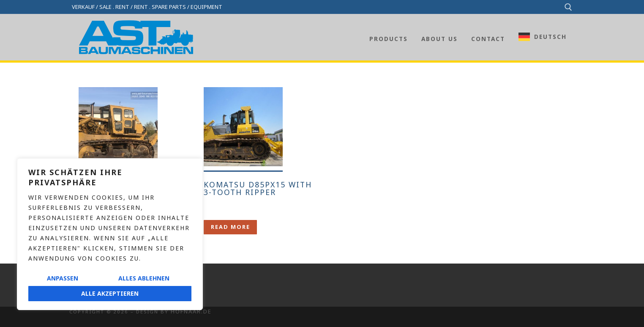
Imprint (81, 285)
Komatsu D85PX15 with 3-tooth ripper (258, 188)
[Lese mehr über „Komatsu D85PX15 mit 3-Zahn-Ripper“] (230, 227)
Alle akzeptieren (110, 293)
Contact (83, 272)
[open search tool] (568, 7)
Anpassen (63, 278)
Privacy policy (93, 298)
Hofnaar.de (191, 311)
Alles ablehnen (144, 278)
